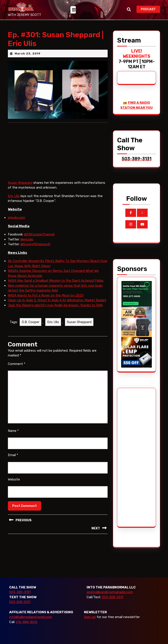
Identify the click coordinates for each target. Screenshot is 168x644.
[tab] (73, 10)
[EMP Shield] (136, 352)
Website (14, 479)
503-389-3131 (20, 592)
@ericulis (27, 239)
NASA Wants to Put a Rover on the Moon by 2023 (46, 295)
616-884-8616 (27, 622)
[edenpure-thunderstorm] (136, 322)
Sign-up (90, 617)
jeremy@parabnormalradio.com (110, 592)
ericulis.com (17, 218)
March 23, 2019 (28, 54)
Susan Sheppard (20, 183)
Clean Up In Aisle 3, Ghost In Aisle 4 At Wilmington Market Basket (57, 300)
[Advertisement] (138, 457)
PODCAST (150, 9)
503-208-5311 (20, 602)
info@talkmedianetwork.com (31, 617)
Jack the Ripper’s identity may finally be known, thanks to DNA (55, 305)
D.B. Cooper (31, 322)
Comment (17, 364)
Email (13, 455)
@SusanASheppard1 (35, 244)
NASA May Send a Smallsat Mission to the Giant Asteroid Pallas (56, 281)
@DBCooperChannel (39, 234)
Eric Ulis (14, 196)
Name (13, 431)
